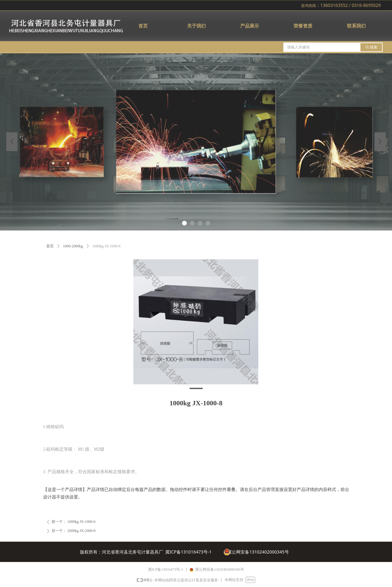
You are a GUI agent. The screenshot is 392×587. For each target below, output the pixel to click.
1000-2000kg (73, 246)
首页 (50, 246)
